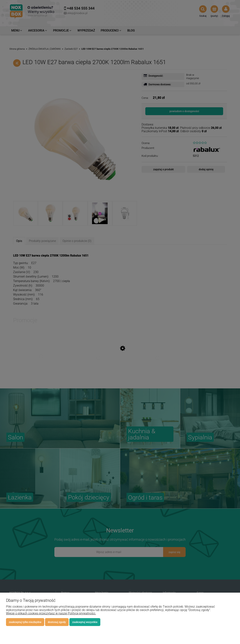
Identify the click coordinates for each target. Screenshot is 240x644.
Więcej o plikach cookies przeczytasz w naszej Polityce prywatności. (51, 613)
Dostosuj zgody (57, 622)
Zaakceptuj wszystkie (85, 622)
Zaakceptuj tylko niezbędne (25, 622)
